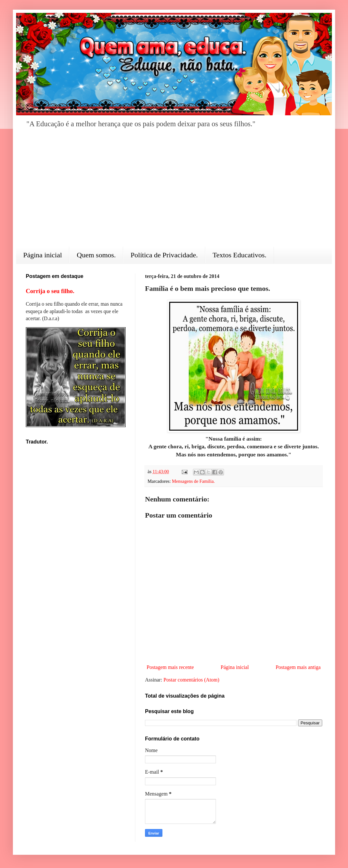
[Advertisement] (174, 192)
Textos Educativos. (240, 255)
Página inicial (43, 255)
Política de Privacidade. (164, 255)
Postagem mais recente (170, 667)
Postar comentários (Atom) (191, 680)
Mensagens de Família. (193, 481)
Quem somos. (96, 255)
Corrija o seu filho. (50, 291)
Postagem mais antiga (298, 667)
